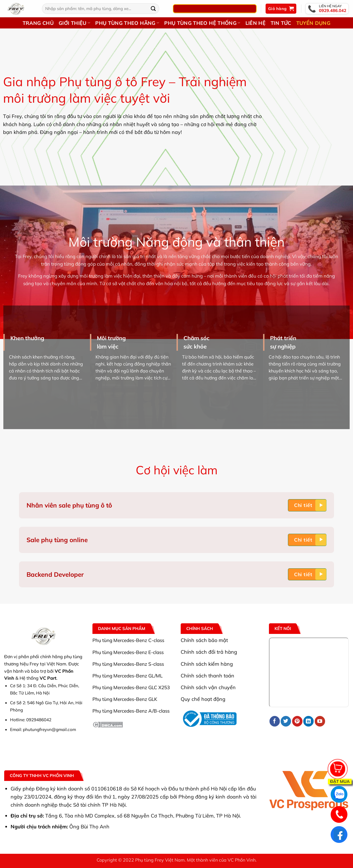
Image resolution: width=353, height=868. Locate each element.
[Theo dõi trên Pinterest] (297, 721)
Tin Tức (281, 23)
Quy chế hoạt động (203, 699)
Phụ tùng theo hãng (127, 23)
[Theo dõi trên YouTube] (320, 721)
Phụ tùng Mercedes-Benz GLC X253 (131, 687)
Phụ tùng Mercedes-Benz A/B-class (131, 711)
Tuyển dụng (313, 23)
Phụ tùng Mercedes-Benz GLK (125, 699)
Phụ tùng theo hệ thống (202, 23)
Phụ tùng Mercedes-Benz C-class (128, 640)
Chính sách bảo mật (204, 640)
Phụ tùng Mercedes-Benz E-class (128, 652)
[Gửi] (153, 9)
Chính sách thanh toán (207, 675)
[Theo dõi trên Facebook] (275, 721)
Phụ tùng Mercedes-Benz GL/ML (127, 676)
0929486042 (39, 720)
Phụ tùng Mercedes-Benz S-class (128, 664)
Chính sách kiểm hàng (207, 664)
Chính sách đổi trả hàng (209, 652)
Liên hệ (256, 23)
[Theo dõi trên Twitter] (286, 721)
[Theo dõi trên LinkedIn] (308, 721)
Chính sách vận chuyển (208, 687)
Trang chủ (38, 23)
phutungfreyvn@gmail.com (49, 729)
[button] (281, 9)
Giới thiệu (74, 23)
